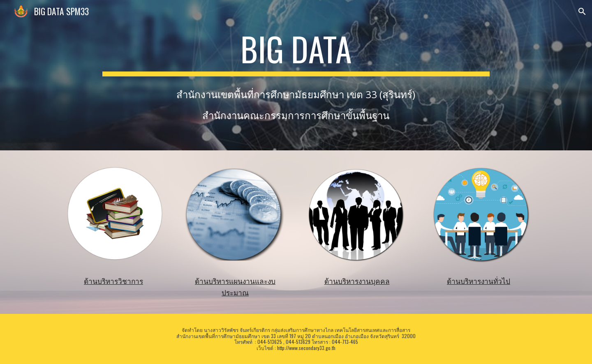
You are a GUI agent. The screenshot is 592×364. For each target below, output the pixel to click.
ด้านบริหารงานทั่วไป (479, 281)
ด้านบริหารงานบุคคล (357, 281)
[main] (296, 53)
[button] (582, 12)
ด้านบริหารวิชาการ (113, 281)
